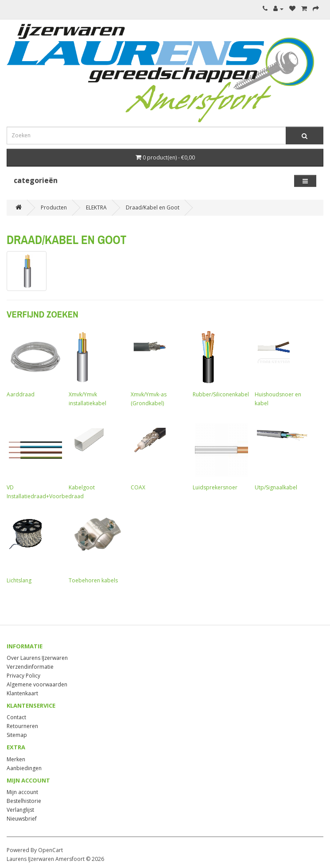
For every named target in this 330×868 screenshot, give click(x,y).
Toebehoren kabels (95, 549)
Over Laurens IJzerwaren (37, 658)
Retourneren (22, 726)
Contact (16, 717)
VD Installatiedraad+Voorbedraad (45, 461)
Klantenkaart (22, 693)
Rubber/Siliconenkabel (221, 363)
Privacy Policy (23, 676)
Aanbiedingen (24, 768)
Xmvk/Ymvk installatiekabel (95, 368)
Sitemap (17, 735)
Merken (16, 759)
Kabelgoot (95, 456)
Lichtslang (33, 549)
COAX (157, 456)
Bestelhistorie (24, 801)
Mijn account (22, 792)
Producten (54, 207)
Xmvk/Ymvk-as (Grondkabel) (157, 368)
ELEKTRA (96, 207)
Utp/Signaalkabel (281, 456)
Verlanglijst (20, 810)
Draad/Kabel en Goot (153, 207)
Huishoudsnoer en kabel (281, 368)
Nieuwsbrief (22, 819)
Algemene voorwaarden (37, 684)
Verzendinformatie (30, 667)
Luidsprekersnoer (219, 456)
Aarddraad (33, 363)
